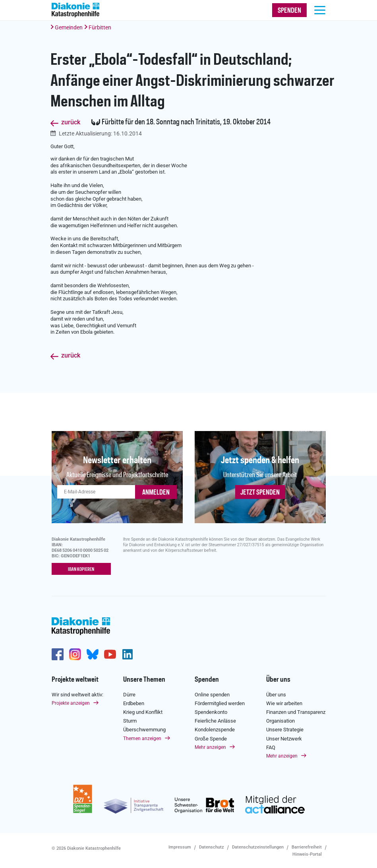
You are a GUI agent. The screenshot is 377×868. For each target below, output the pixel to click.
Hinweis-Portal (307, 854)
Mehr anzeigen (210, 746)
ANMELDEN (156, 493)
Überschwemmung (144, 729)
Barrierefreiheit (307, 846)
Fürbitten (100, 27)
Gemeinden (69, 27)
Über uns (278, 679)
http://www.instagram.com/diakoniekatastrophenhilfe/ (75, 653)
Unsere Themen (144, 679)
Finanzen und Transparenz (296, 711)
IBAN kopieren (81, 569)
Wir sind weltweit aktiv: (77, 694)
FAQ (271, 747)
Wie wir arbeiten (284, 703)
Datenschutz (212, 846)
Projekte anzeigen (71, 702)
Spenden (207, 679)
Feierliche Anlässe (215, 720)
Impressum (180, 846)
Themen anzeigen (142, 738)
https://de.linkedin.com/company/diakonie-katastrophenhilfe (128, 653)
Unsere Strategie (285, 729)
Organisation (280, 720)
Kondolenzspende (215, 729)
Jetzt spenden (260, 493)
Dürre (129, 694)
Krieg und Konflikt (143, 711)
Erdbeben (134, 703)
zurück (71, 123)
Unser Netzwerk (284, 738)
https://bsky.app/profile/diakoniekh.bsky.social (93, 653)
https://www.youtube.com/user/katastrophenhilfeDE (110, 653)
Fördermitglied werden (220, 703)
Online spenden (212, 694)
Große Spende (211, 738)
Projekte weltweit (75, 679)
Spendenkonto (211, 711)
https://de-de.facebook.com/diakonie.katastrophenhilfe (58, 653)
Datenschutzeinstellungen (258, 846)
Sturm (130, 720)
